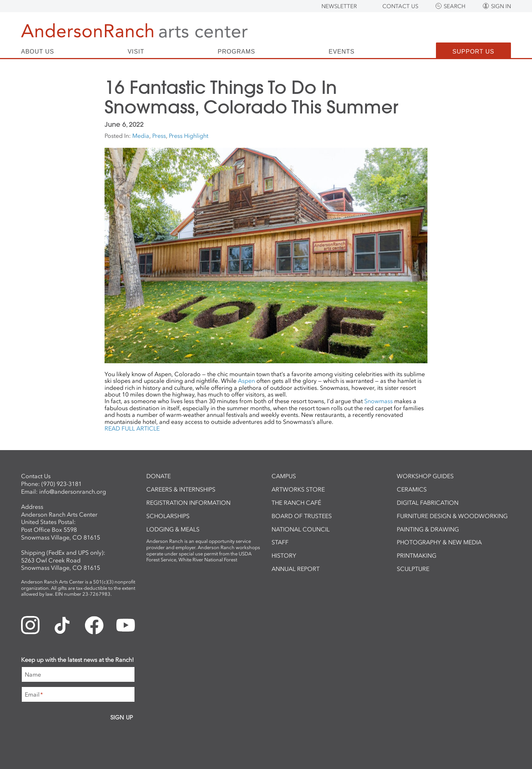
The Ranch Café (296, 503)
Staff (280, 542)
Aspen (246, 381)
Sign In (501, 6)
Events (342, 52)
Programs (236, 52)
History (284, 555)
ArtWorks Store (298, 489)
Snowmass (378, 401)
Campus (284, 476)
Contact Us (400, 6)
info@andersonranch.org (73, 491)
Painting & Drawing (428, 529)
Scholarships (168, 516)
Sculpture (413, 569)
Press (159, 136)
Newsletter (339, 6)
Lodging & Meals (173, 529)
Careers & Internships (181, 489)
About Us (38, 52)
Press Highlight (189, 136)
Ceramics (412, 489)
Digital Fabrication (428, 503)
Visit (136, 52)
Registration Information (188, 503)
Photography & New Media (439, 542)
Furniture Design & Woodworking (452, 516)
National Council (301, 529)
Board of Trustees (302, 516)
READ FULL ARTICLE (132, 428)
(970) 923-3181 (62, 484)
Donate (158, 476)
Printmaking (417, 555)
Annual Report (296, 569)
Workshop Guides (425, 476)
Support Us (473, 52)
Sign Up (122, 717)
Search (455, 6)
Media (141, 136)
